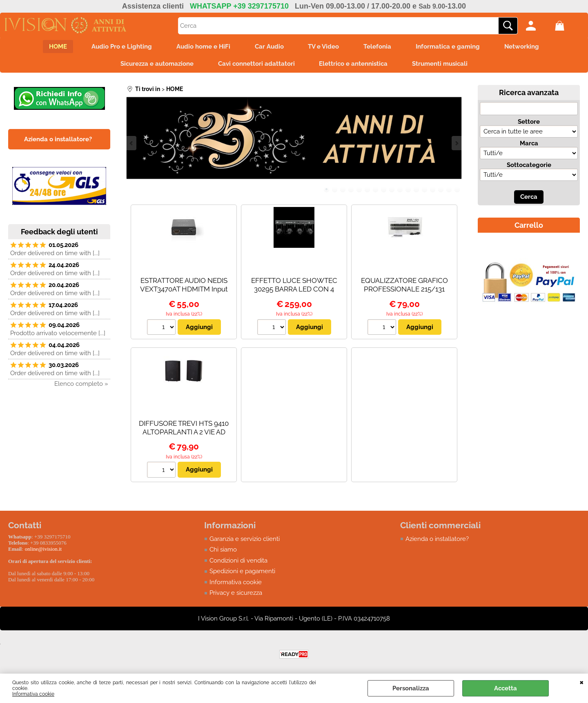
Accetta (506, 688)
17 (457, 189)
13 (425, 189)
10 (400, 189)
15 (441, 189)
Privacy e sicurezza (236, 593)
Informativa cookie (33, 694)
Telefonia (378, 47)
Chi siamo (223, 550)
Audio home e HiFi (203, 47)
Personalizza (411, 688)
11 (408, 189)
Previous (132, 143)
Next (456, 143)
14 (433, 189)
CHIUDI (582, 682)
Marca (529, 143)
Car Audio (269, 47)
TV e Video (324, 47)
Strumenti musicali (440, 64)
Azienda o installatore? (437, 539)
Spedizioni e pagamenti (242, 572)
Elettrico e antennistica (354, 64)
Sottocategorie (529, 165)
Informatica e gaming (448, 47)
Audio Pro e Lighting (122, 47)
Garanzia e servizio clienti (245, 539)
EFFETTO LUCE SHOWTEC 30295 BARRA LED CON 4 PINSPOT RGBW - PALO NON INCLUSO (294, 293)
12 (416, 189)
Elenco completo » (81, 384)
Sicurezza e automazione (157, 64)
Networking (522, 47)
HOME (58, 47)
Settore (529, 122)
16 (449, 189)
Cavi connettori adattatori (256, 64)
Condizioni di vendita (238, 561)
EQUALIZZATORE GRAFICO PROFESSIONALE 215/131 (404, 285)
